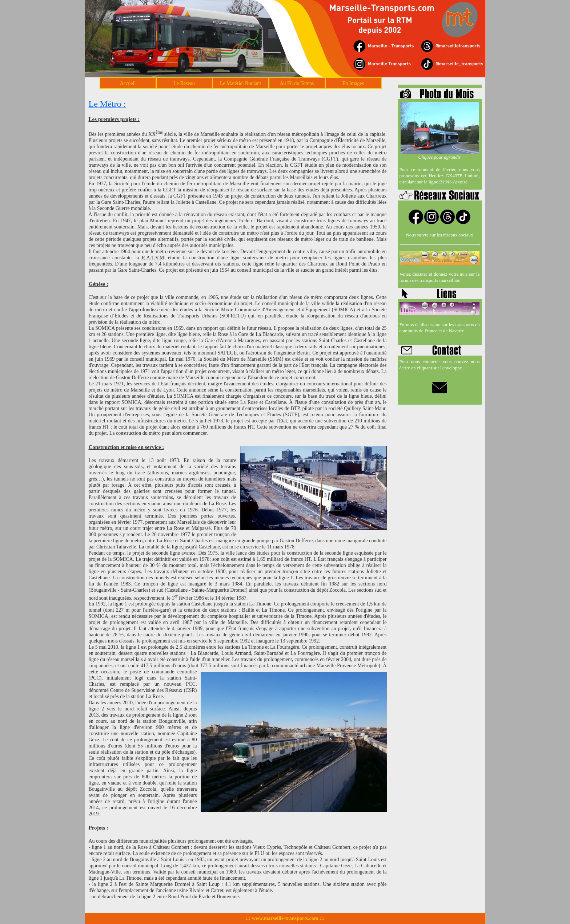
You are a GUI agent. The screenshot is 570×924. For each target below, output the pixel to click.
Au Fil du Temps (297, 83)
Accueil (128, 83)
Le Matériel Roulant (241, 83)
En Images (353, 83)
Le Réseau (184, 83)
